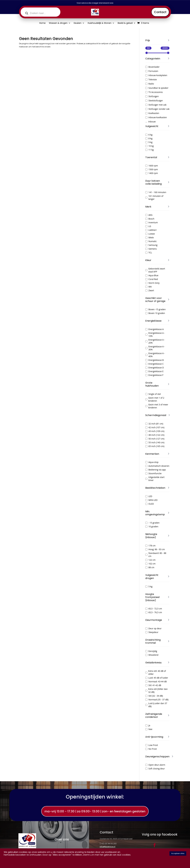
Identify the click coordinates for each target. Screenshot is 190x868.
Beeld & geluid (125, 23)
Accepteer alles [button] (178, 853)
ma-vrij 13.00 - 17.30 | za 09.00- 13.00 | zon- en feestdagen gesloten (95, 811)
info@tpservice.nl (108, 847)
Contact (160, 12)
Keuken (78, 23)
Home (42, 23)
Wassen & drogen (58, 23)
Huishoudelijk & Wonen (100, 23)
